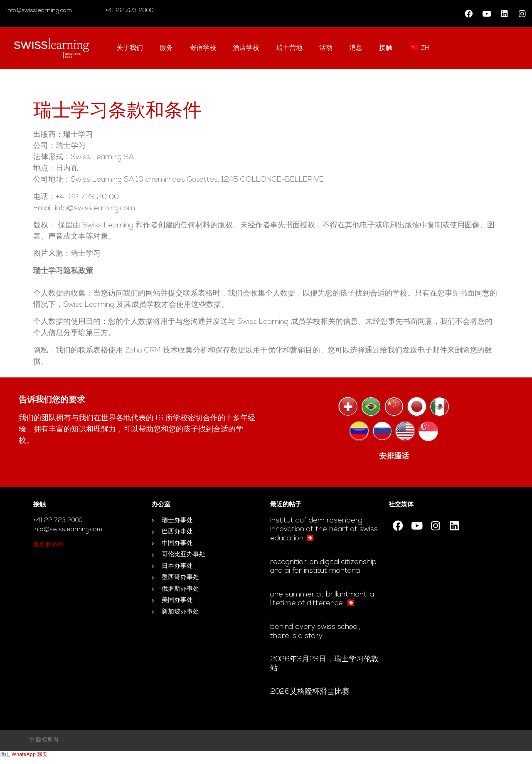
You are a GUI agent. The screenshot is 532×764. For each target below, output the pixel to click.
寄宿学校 (203, 48)
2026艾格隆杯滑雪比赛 (310, 692)
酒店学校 (246, 48)
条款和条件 (49, 545)
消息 (356, 48)
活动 (326, 48)
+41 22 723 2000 (129, 11)
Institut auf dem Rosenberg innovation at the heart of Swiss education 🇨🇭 (324, 530)
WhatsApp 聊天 (29, 754)
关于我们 (130, 48)
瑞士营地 (289, 48)
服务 (166, 48)
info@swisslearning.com (39, 11)
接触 (386, 48)
